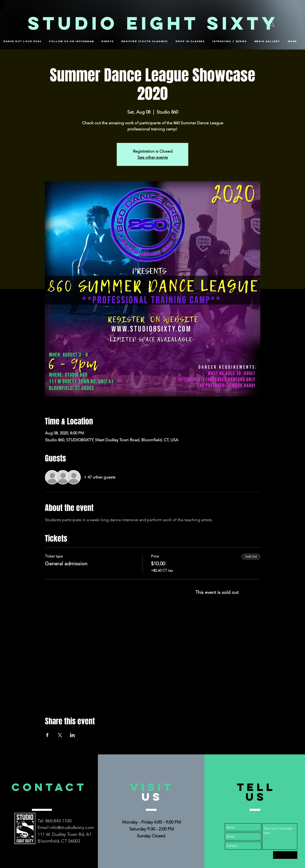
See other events (153, 157)
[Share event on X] (60, 735)
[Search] (272, 25)
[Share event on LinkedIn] (72, 735)
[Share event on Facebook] (47, 735)
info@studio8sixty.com (72, 827)
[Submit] (285, 855)
